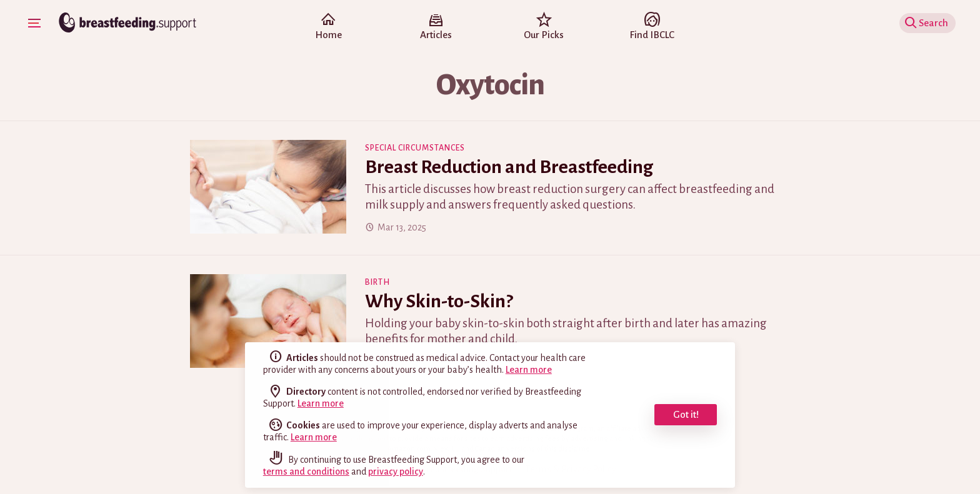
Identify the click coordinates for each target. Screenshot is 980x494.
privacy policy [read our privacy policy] (396, 472)
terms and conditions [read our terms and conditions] (306, 472)
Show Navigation (36, 22)
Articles (436, 28)
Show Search (929, 23)
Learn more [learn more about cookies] (314, 437)
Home (328, 28)
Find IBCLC (651, 28)
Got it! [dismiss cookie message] (686, 414)
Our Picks (544, 28)
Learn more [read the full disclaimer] (529, 370)
